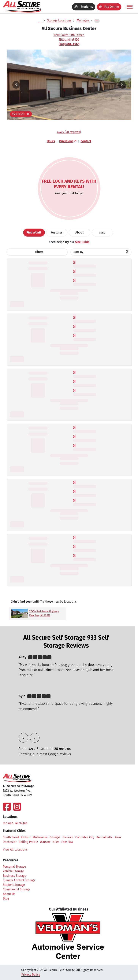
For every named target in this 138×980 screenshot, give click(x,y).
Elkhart (26, 837)
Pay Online (109, 7)
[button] (16, 85)
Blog (6, 898)
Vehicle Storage (13, 871)
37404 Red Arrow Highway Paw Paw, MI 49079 (44, 613)
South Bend (11, 837)
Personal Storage (14, 867)
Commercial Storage (17, 889)
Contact (86, 141)
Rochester (10, 842)
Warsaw (45, 842)
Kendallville (104, 837)
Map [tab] (102, 232)
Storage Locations (59, 20)
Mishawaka (40, 837)
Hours (51, 141)
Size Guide (82, 242)
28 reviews (62, 749)
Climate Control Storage (19, 880)
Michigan (83, 20)
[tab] (34, 233)
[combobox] (101, 252)
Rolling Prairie (28, 842)
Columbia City (85, 837)
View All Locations (17, 849)
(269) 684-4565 (69, 44)
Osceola (68, 837)
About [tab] (79, 232)
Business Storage (15, 876)
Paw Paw (67, 842)
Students (84, 7)
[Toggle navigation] (130, 7)
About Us (9, 894)
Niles (56, 842)
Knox (118, 837)
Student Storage (14, 885)
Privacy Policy (31, 975)
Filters (39, 252)
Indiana (8, 823)
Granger (55, 837)
